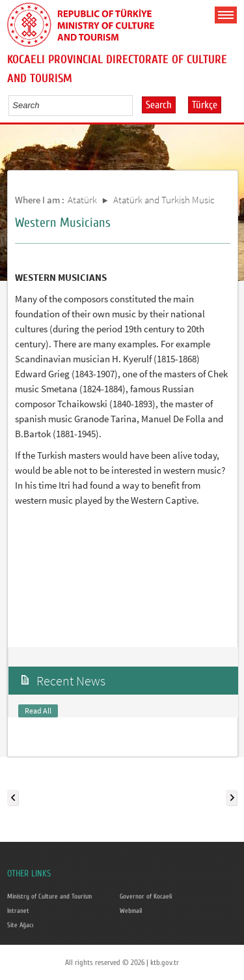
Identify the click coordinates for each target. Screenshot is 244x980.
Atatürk (82, 200)
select (136, 105)
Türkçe (205, 105)
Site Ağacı (20, 925)
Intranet (18, 911)
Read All (38, 711)
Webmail (131, 911)
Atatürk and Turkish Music (164, 200)
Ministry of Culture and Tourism (49, 897)
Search (159, 105)
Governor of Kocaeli (146, 897)
